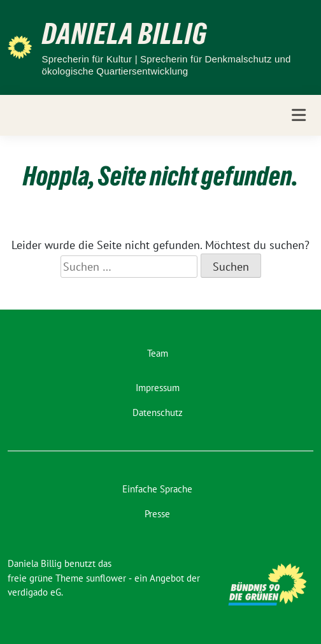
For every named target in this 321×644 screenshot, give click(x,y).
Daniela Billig (125, 34)
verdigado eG (34, 592)
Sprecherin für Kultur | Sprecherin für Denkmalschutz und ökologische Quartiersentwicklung (167, 65)
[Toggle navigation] (299, 115)
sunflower (106, 578)
